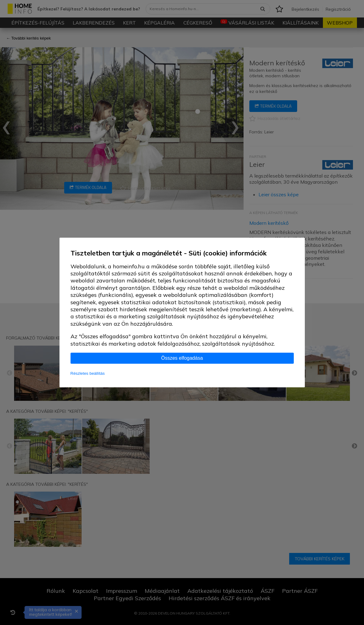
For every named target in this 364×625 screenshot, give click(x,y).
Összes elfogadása (182, 358)
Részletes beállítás (88, 373)
